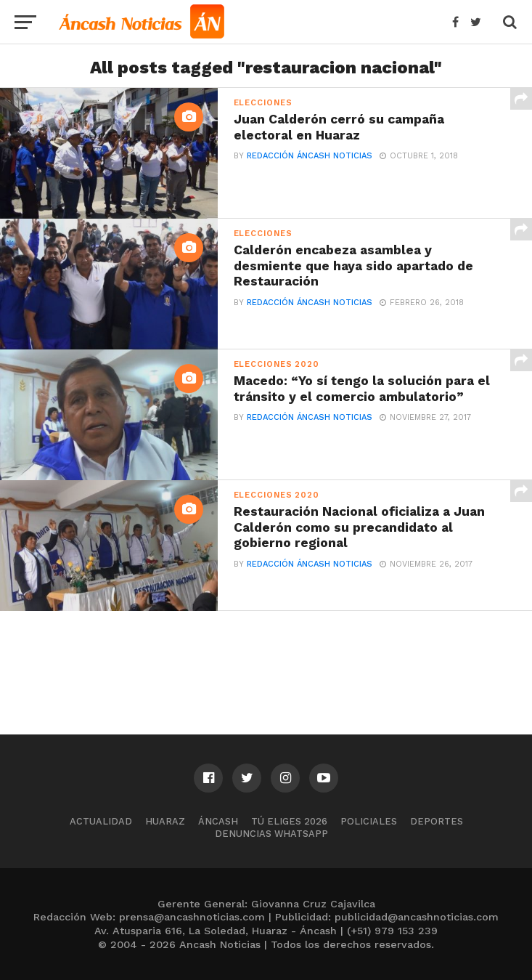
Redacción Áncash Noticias (310, 156)
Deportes (437, 821)
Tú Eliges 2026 (289, 821)
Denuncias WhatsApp (271, 834)
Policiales (369, 821)
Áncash (218, 821)
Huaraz (165, 821)
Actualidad (101, 821)
